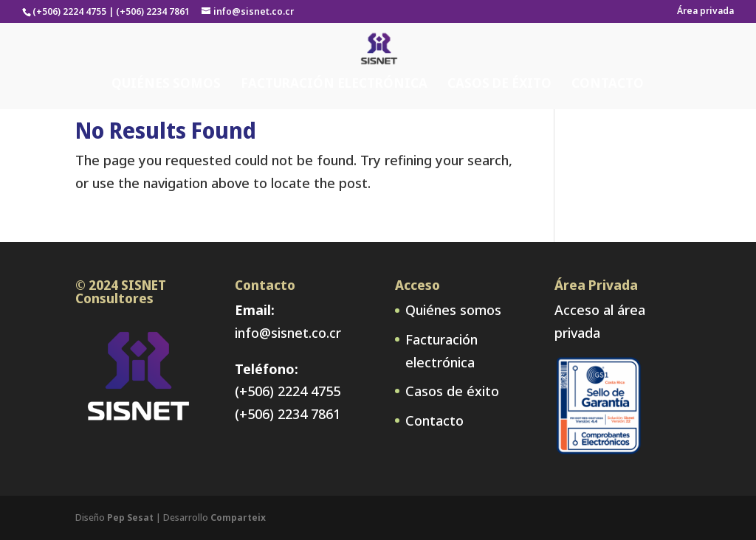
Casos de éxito (499, 54)
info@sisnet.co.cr (288, 333)
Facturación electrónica (334, 54)
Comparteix (238, 517)
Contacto (608, 54)
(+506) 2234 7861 (288, 414)
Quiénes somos (166, 54)
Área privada (705, 12)
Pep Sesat (130, 517)
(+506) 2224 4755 (288, 391)
